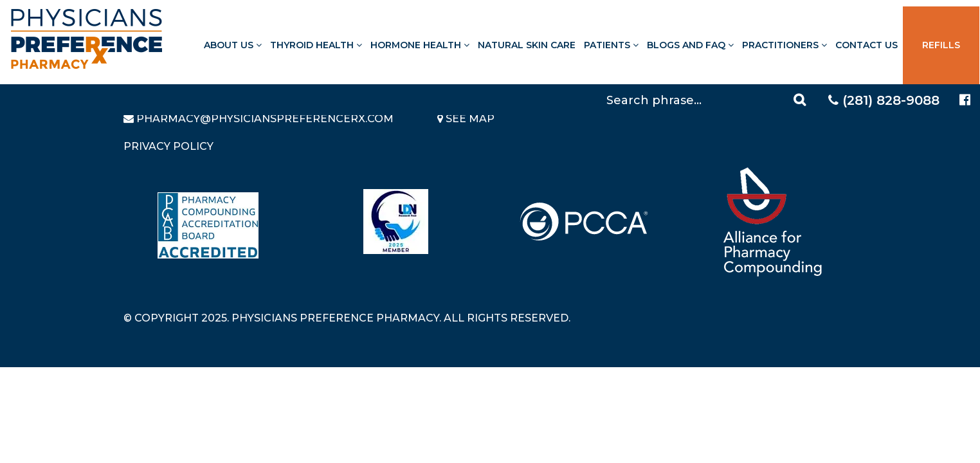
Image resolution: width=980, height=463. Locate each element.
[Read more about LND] (396, 222)
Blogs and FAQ (690, 45)
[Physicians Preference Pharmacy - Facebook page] (965, 100)
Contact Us (867, 45)
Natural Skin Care (527, 45)
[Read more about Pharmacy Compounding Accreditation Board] (208, 225)
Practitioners (785, 45)
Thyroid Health (316, 45)
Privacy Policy (168, 146)
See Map (466, 119)
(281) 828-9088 (884, 100)
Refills (941, 45)
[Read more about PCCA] (584, 222)
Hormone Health (420, 45)
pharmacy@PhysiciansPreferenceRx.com (265, 119)
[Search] (708, 100)
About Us (233, 45)
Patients (611, 45)
